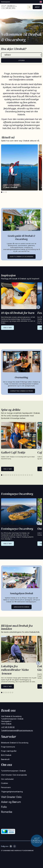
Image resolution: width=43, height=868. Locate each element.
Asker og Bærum (11, 802)
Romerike (7, 812)
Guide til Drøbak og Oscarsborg (21, 257)
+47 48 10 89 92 (8, 727)
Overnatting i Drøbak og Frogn (21, 391)
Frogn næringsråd (9, 751)
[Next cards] (38, 307)
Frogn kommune (8, 747)
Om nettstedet (7, 779)
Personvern (6, 787)
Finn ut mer (7, 328)
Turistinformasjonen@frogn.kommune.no (17, 730)
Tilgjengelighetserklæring (12, 792)
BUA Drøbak (6, 755)
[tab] (2, 192)
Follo (4, 807)
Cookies (5, 783)
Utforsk (21, 60)
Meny (37, 7)
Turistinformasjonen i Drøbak (13, 771)
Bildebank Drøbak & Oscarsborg (15, 743)
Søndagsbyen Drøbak (21, 607)
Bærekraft (5, 759)
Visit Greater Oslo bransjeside (14, 775)
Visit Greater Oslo (11, 797)
